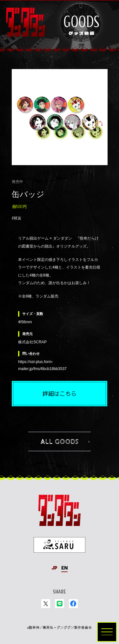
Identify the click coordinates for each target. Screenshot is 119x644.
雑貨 (17, 218)
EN (64, 568)
